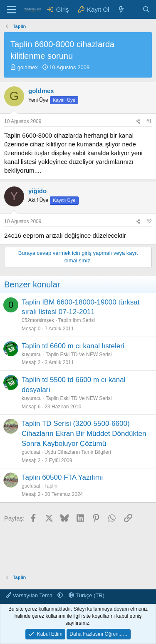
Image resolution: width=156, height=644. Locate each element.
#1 (149, 121)
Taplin (51, 486)
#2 (149, 221)
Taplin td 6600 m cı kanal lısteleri (73, 346)
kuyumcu (32, 355)
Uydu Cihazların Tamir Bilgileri (78, 452)
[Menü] (11, 10)
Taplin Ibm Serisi (77, 320)
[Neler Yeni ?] (121, 9)
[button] (60, 595)
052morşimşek (38, 320)
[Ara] (146, 9)
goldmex (28, 67)
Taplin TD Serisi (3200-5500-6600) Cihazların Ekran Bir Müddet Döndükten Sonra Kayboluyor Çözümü (84, 434)
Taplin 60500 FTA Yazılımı (62, 477)
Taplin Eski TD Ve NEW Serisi (79, 355)
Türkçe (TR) (87, 595)
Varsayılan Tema (30, 595)
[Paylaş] (138, 122)
